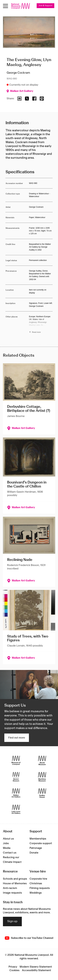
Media (7, 848)
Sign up (12, 921)
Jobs (6, 843)
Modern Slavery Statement (36, 967)
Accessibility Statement (37, 970)
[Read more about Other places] (41, 325)
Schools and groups (15, 879)
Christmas (36, 883)
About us (8, 839)
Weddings (36, 893)
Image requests (12, 893)
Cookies (14, 970)
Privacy (13, 967)
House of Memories (15, 883)
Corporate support (41, 843)
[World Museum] (42, 760)
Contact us (10, 853)
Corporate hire (38, 879)
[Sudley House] (42, 793)
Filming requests (40, 888)
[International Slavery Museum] (16, 777)
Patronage (36, 848)
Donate (34, 853)
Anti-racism (10, 888)
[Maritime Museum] (42, 777)
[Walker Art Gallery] (16, 793)
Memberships (38, 839)
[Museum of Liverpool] (16, 760)
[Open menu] (5, 6)
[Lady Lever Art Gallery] (16, 809)
